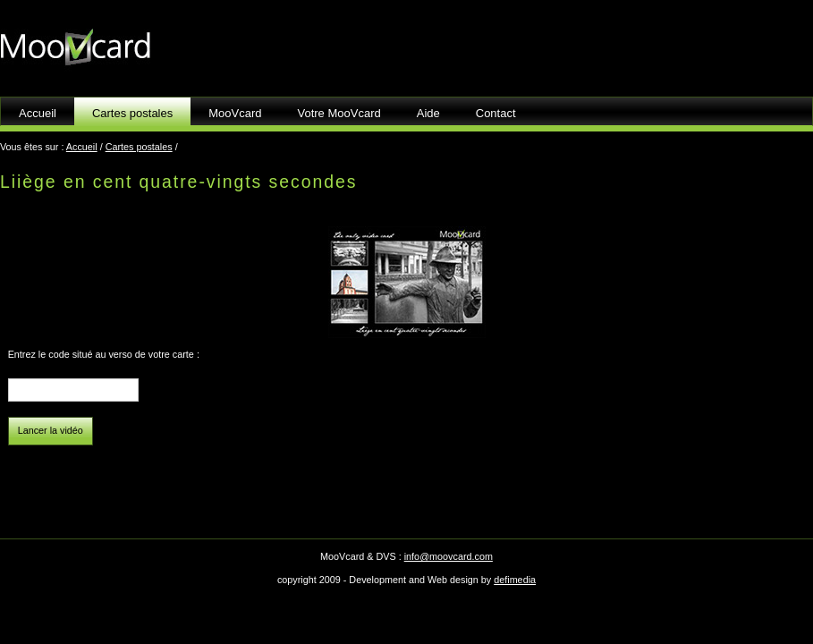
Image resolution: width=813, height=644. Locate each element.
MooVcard (235, 113)
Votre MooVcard (339, 113)
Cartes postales (139, 147)
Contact (496, 113)
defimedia (515, 580)
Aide (428, 113)
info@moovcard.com (449, 556)
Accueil (38, 113)
